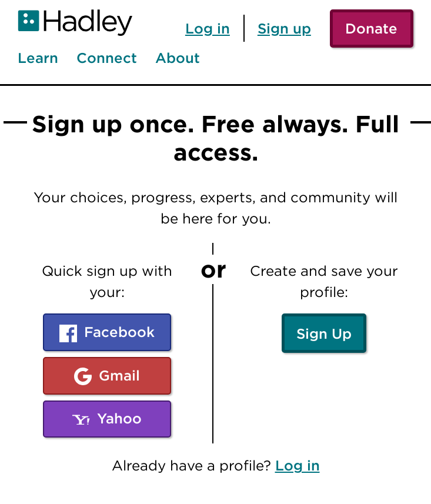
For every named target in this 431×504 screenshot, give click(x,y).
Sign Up (324, 333)
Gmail (107, 376)
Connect (107, 58)
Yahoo (107, 419)
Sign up (284, 28)
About (178, 58)
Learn (38, 58)
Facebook (107, 333)
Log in (208, 28)
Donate (371, 28)
